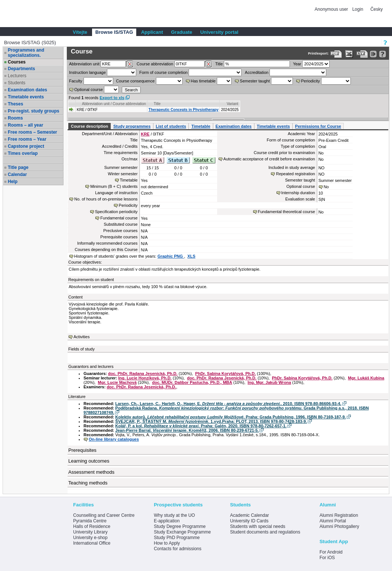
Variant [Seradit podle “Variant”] (233, 104)
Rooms (15, 118)
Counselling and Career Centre (104, 515)
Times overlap (23, 153)
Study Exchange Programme (182, 532)
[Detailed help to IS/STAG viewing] (383, 54)
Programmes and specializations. (26, 53)
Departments (21, 69)
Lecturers (17, 76)
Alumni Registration (339, 515)
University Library (90, 532)
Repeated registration (295, 174)
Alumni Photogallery (339, 526)
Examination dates (27, 90)
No (326, 187)
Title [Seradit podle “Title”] (157, 104)
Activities (81, 337)
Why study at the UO (174, 515)
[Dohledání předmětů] (208, 64)
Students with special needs (258, 526)
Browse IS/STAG (114, 32)
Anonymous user (332, 9)
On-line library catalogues (114, 439)
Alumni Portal (333, 521)
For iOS (327, 558)
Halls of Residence (92, 526)
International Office (92, 543)
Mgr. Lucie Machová (117, 382)
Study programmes (132, 126)
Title (219, 64)
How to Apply (167, 543)
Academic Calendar (250, 515)
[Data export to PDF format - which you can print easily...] (336, 54)
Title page (18, 167)
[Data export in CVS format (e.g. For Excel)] (362, 54)
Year (297, 64)
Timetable (201, 126)
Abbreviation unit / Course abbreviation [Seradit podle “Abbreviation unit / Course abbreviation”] (114, 104)
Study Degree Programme (179, 526)
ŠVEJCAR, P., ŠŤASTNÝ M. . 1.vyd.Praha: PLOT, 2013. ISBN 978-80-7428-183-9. (211, 421)
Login (358, 9)
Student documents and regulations (265, 532)
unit (84, 64)
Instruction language (87, 72)
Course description (89, 126)
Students (17, 83)
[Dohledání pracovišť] (130, 64)
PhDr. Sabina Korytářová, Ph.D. (226, 373)
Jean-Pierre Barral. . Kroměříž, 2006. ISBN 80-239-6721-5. (187, 430)
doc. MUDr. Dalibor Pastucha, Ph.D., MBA (192, 382)
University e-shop (90, 538)
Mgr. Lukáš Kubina (366, 378)
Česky (377, 9)
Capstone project (26, 146)
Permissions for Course (318, 126)
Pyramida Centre (90, 521)
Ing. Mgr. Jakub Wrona (269, 382)
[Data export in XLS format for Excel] (349, 54)
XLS (191, 256)
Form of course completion (163, 72)
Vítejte (80, 32)
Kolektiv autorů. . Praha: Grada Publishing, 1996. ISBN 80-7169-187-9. (231, 417)
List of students (171, 126)
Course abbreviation (155, 64)
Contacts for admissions (177, 549)
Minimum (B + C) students (114, 186)
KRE (145, 134)
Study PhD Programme (177, 538)
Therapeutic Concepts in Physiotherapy (183, 110)
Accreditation (257, 72)
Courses (17, 62)
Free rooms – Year (27, 139)
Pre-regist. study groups (34, 111)
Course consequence (135, 81)
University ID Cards (249, 521)
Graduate (182, 32)
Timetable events (26, 97)
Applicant (152, 32)
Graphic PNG (171, 256)
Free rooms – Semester (32, 132)
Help (13, 182)
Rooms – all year (25, 125)
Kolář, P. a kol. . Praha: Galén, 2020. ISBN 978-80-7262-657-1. (201, 426)
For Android (331, 552)
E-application (166, 521)
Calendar (17, 174)
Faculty (76, 81)
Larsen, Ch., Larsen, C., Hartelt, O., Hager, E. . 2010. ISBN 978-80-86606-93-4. (228, 404)
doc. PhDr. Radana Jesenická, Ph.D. (143, 373)
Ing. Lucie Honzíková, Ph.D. (145, 378)
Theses (15, 104)
